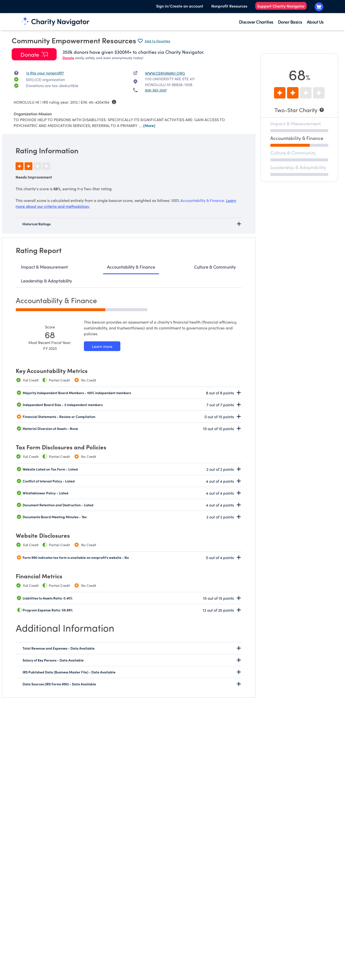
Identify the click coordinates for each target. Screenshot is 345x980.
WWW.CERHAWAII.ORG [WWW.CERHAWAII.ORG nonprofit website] (165, 73)
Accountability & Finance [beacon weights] (202, 200)
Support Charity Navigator (281, 6)
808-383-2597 (156, 90)
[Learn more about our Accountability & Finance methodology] (102, 346)
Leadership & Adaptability (46, 281)
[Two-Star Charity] (299, 110)
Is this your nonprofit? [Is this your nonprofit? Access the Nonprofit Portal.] (45, 73)
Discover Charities (256, 22)
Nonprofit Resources (229, 6)
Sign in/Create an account (180, 6)
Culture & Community (215, 267)
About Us (315, 22)
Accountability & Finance (131, 267)
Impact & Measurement (44, 267)
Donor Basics (290, 22)
